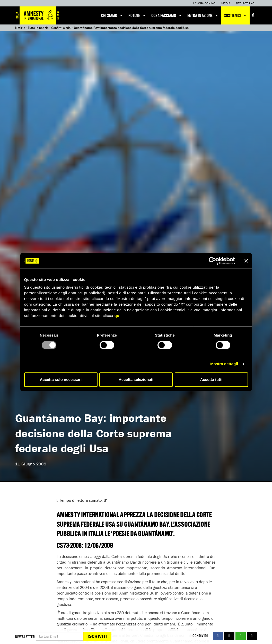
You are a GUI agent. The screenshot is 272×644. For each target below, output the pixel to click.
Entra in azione (203, 15)
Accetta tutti (211, 379)
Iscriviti (97, 636)
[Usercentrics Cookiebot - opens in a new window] (212, 261)
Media (226, 3)
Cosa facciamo (167, 15)
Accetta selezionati (136, 379)
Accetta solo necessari (61, 379)
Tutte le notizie (38, 28)
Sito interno (245, 3)
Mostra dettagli (224, 364)
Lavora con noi (205, 3)
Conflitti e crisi (61, 28)
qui (118, 316)
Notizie (137, 15)
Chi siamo (112, 15)
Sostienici (235, 15)
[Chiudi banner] (246, 261)
